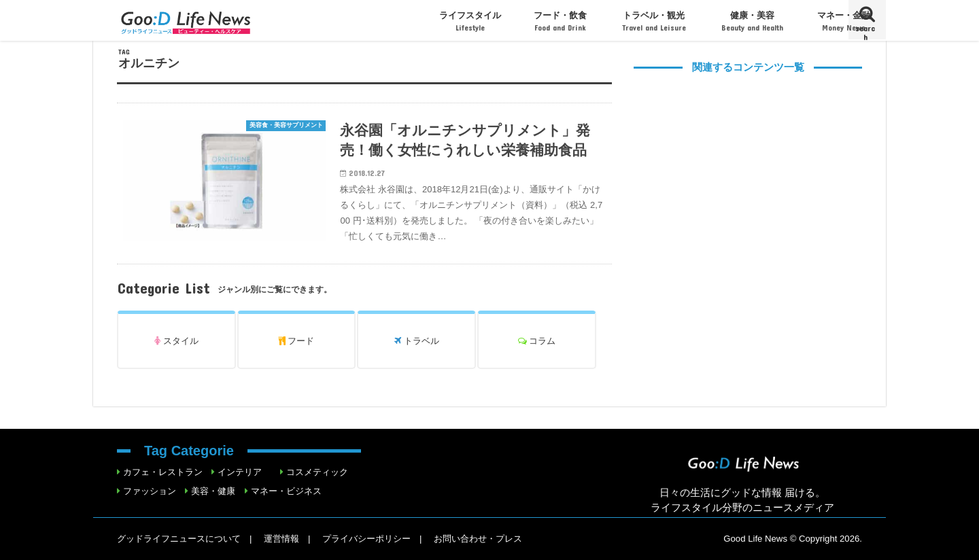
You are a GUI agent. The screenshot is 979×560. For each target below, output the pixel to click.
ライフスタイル (470, 21)
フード (297, 341)
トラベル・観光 (654, 21)
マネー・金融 (844, 21)
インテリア (240, 472)
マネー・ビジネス (286, 491)
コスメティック (317, 472)
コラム (537, 341)
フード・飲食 (560, 21)
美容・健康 (213, 491)
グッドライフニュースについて (179, 539)
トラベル (417, 341)
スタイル (176, 341)
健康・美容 (752, 21)
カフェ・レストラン (163, 472)
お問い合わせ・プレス (478, 539)
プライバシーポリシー (366, 539)
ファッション (150, 491)
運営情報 (281, 539)
